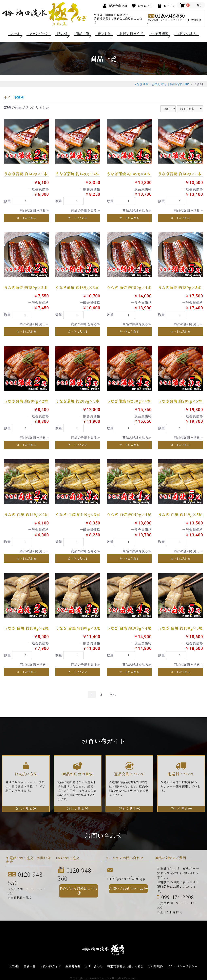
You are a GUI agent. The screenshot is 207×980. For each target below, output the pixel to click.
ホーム (15, 33)
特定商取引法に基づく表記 (125, 966)
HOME (14, 966)
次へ (113, 695)
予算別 (19, 98)
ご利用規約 (155, 966)
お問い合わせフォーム (126, 889)
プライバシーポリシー (182, 966)
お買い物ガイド (131, 33)
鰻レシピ (104, 33)
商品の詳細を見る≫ (34, 210)
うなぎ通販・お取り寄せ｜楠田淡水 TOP (161, 84)
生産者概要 (160, 33)
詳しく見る (24, 809)
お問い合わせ (187, 33)
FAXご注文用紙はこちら (79, 889)
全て (7, 98)
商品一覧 (82, 33)
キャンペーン (39, 33)
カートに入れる (26, 218)
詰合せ (62, 33)
